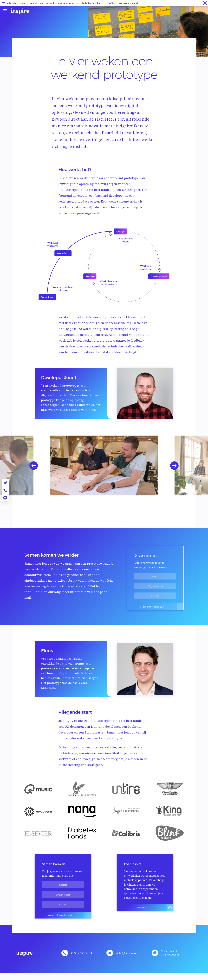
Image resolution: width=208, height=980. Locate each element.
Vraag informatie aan (159, 608)
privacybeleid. (130, 3)
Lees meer (153, 911)
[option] (104, 465)
